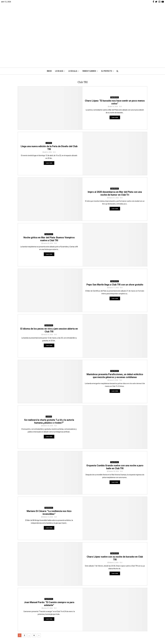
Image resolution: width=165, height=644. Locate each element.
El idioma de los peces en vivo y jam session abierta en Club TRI (49, 289)
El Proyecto (107, 30)
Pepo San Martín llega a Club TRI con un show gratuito (115, 243)
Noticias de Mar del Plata (126, 609)
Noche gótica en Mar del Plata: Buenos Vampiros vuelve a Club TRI (49, 198)
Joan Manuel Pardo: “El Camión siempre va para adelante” (49, 563)
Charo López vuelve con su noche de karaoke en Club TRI (115, 517)
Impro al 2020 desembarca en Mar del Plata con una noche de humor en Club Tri (115, 152)
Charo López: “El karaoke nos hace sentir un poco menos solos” (115, 61)
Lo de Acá (59, 30)
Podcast (120, 629)
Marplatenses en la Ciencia (127, 632)
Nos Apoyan (57, 619)
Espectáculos (115, 56)
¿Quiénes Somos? (60, 616)
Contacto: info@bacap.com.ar (64, 628)
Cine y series (122, 622)
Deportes (120, 616)
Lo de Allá (73, 30)
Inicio (49, 30)
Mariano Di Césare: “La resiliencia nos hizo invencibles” (49, 471)
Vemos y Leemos (89, 30)
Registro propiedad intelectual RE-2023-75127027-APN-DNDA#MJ (66, 624)
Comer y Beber (122, 619)
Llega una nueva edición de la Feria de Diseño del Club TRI (49, 107)
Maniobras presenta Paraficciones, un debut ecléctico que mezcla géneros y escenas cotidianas (115, 335)
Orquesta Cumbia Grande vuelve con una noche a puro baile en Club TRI (115, 426)
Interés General (123, 613)
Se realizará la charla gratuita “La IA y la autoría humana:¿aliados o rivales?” (49, 380)
